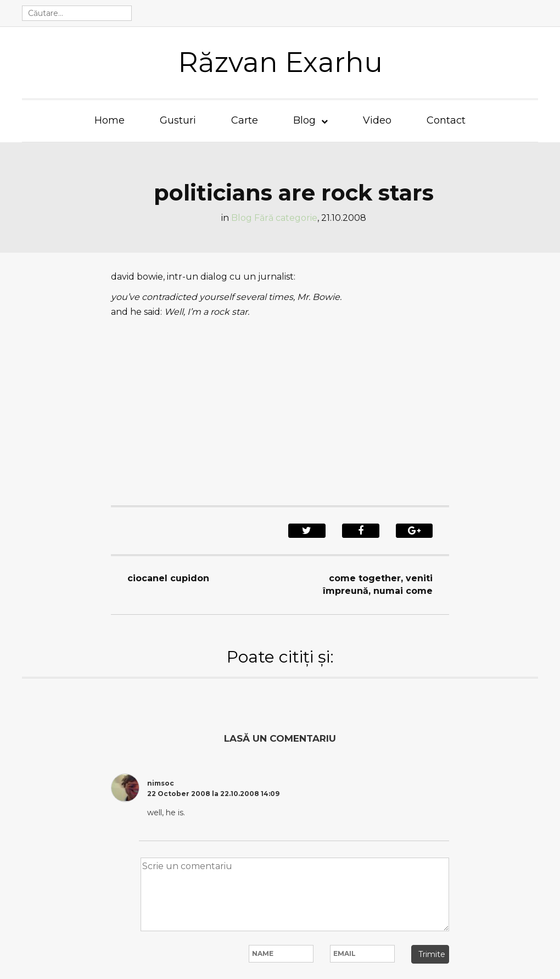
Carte (245, 120)
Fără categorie (286, 218)
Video (377, 120)
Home (110, 120)
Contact (446, 120)
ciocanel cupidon (168, 578)
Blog (304, 120)
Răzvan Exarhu (280, 62)
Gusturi (178, 120)
